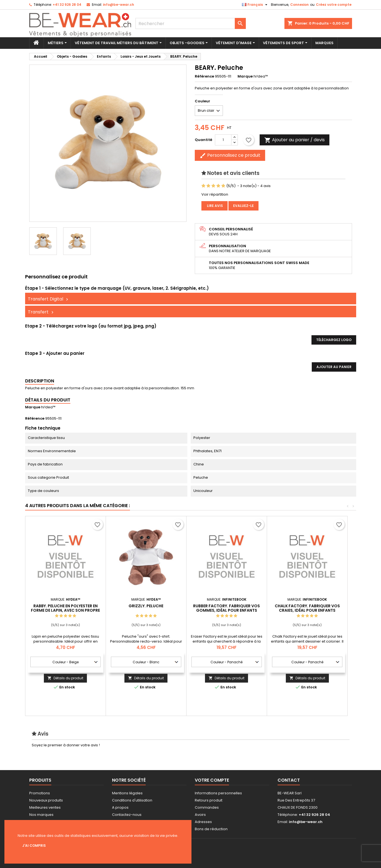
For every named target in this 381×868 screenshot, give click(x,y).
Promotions (40, 793)
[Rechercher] (191, 23)
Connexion (299, 5)
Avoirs (200, 815)
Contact (289, 780)
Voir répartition (215, 194)
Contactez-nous (127, 815)
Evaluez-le (243, 206)
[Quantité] (223, 140)
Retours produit (209, 800)
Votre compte (212, 780)
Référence (204, 76)
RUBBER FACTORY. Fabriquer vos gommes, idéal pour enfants (227, 608)
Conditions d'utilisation (132, 800)
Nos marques (41, 815)
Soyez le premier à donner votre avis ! (66, 745)
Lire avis (215, 206)
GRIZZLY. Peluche (146, 606)
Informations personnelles (218, 793)
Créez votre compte (334, 5)
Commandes (207, 807)
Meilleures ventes (45, 807)
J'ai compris (34, 846)
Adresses (203, 822)
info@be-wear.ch (118, 5)
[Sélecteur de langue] (255, 5)
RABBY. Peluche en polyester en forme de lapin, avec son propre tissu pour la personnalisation (65, 610)
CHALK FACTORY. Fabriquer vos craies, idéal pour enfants (307, 608)
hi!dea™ (48, 407)
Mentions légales (127, 793)
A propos (120, 807)
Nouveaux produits (46, 800)
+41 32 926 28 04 (67, 5)
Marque (245, 76)
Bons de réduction (211, 829)
